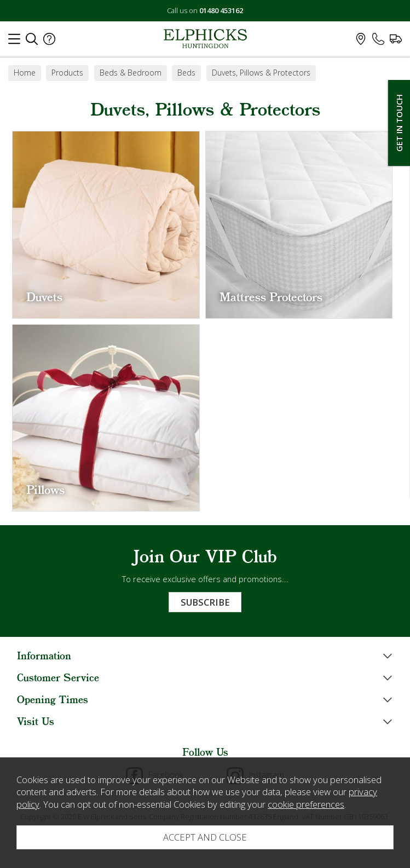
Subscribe (205, 602)
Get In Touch (399, 123)
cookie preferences (306, 804)
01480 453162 (221, 10)
